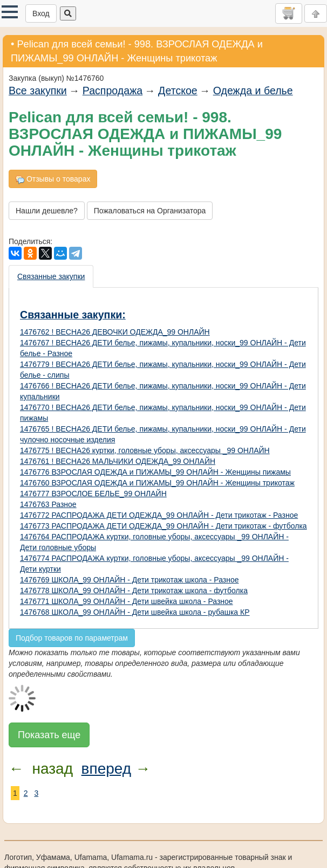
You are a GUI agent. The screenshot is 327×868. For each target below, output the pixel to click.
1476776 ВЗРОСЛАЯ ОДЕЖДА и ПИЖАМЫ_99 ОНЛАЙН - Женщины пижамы (155, 472)
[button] (10, 12)
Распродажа (113, 91)
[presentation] (52, 276)
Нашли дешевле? (47, 211)
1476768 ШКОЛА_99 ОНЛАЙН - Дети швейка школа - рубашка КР (135, 612)
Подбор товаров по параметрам (72, 638)
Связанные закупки (51, 276)
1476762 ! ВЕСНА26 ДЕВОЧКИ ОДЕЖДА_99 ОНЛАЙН (115, 332)
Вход (41, 13)
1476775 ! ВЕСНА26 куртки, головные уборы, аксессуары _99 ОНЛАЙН (145, 450)
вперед (106, 769)
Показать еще (49, 735)
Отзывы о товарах (53, 179)
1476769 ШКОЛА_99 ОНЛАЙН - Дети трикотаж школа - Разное (129, 580)
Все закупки (38, 91)
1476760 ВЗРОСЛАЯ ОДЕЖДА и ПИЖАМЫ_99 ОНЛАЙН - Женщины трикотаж (157, 483)
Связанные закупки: (73, 315)
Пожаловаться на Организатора (150, 211)
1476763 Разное (48, 504)
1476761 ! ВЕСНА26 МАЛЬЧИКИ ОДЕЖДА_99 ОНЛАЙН (118, 461)
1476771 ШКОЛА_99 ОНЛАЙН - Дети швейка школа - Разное (127, 601)
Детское (178, 91)
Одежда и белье (253, 91)
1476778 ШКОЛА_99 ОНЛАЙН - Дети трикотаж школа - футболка (134, 591)
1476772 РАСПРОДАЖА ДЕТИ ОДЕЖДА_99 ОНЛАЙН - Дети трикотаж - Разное (159, 515)
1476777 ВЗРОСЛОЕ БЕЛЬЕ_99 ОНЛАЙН (93, 494)
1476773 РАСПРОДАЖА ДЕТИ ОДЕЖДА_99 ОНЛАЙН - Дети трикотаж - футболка (163, 526)
